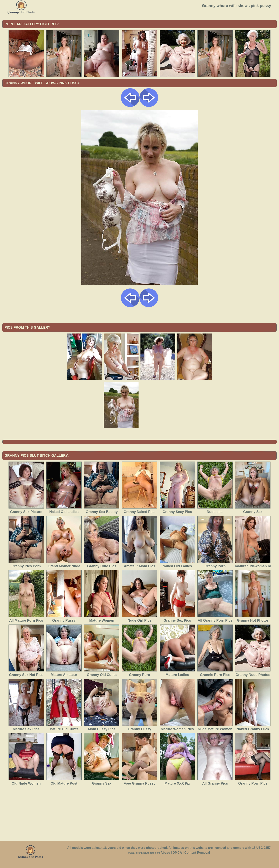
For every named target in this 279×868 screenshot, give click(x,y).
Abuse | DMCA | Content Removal (185, 853)
